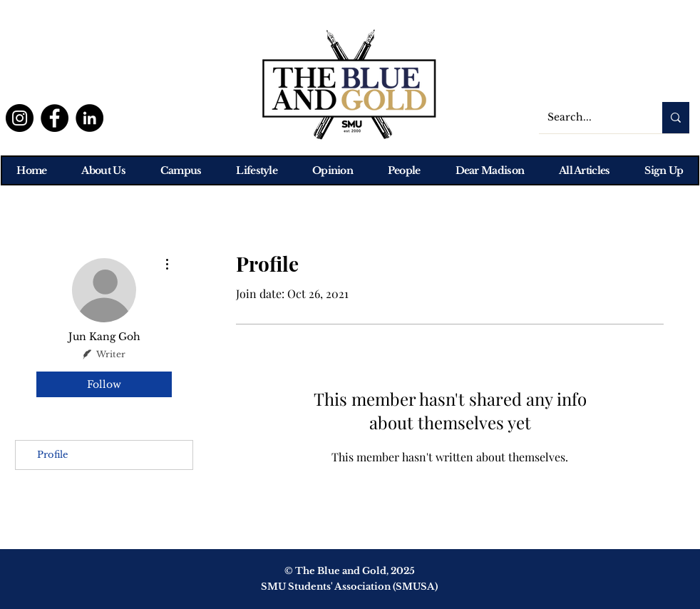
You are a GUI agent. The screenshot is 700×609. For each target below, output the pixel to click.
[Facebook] (55, 118)
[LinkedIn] (89, 118)
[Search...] (590, 118)
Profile (52, 455)
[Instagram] (20, 118)
